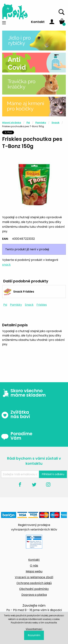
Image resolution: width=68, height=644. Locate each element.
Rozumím (34, 635)
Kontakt (38, 22)
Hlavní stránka (12, 123)
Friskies (42, 305)
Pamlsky (41, 123)
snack (6, 265)
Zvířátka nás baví (16, 414)
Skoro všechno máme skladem (23, 393)
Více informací (34, 629)
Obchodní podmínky (34, 589)
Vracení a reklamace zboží (34, 577)
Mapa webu (34, 571)
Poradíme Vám (17, 436)
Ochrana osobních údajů (34, 583)
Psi (28, 123)
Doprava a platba (34, 595)
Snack (55, 123)
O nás (34, 566)
